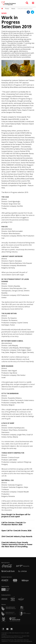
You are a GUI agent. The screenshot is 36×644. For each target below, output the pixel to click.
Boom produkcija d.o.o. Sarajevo (18, 636)
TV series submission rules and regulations (20, 641)
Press (7, 8)
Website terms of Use (7, 640)
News (13, 8)
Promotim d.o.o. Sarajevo (16, 637)
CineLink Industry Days (25, 8)
